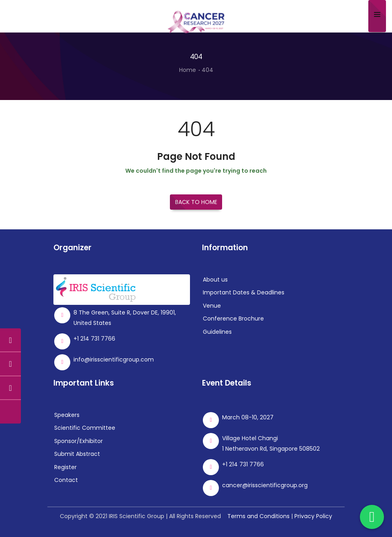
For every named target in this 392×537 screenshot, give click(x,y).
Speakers (67, 415)
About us (215, 280)
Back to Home (196, 202)
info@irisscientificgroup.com (114, 359)
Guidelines (217, 332)
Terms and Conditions (258, 516)
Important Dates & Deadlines (244, 292)
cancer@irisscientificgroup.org (265, 485)
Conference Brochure (233, 319)
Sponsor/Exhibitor (79, 441)
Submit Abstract (77, 454)
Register (65, 467)
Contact (66, 480)
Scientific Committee (85, 428)
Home (188, 70)
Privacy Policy (313, 516)
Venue (212, 306)
